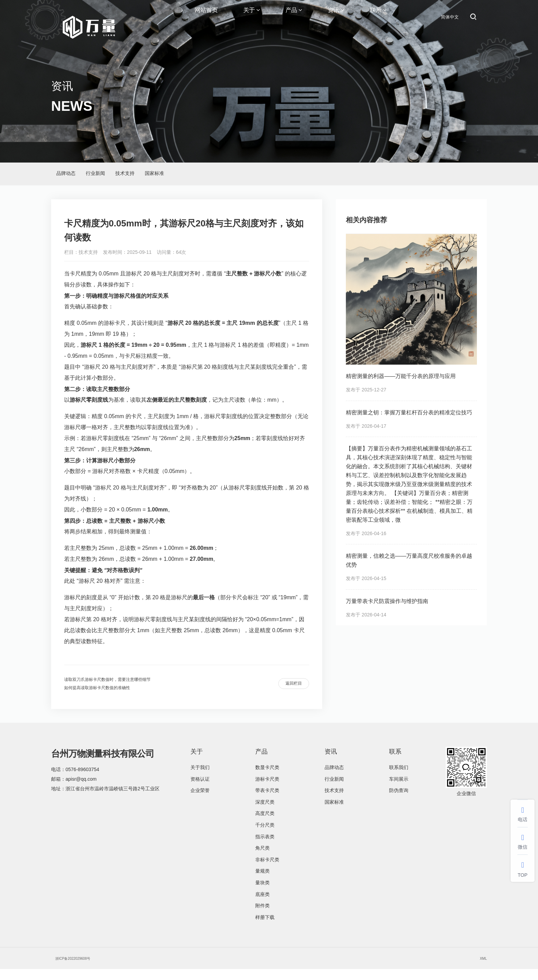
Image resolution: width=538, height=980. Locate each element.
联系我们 (399, 778)
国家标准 (224, 176)
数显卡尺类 (267, 778)
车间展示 (399, 790)
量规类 (262, 882)
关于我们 (200, 778)
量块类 (262, 894)
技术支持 (175, 176)
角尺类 (262, 859)
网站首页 (206, 17)
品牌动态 (76, 176)
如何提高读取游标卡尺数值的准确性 (108, 697)
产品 (294, 17)
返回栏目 (287, 692)
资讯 (336, 17)
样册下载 (265, 928)
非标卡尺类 (267, 871)
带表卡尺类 (267, 801)
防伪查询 (399, 801)
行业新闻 (125, 176)
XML (482, 969)
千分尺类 (265, 836)
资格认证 (200, 790)
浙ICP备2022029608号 (80, 969)
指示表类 (265, 848)
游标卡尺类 (267, 790)
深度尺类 (265, 813)
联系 (378, 17)
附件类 (262, 917)
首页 (437, 174)
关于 (252, 17)
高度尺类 (265, 824)
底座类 (262, 905)
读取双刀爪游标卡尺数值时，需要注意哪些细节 (122, 686)
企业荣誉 (200, 801)
